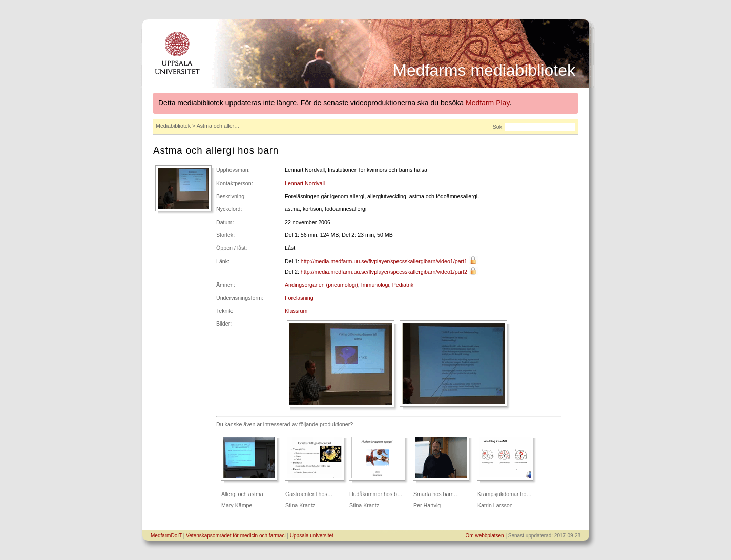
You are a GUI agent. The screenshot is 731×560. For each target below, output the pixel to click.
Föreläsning (299, 298)
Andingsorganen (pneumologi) (321, 285)
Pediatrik (403, 285)
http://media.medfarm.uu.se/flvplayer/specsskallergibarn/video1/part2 (384, 272)
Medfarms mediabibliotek (484, 70)
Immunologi (375, 285)
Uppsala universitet (312, 536)
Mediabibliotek (173, 126)
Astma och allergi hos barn (216, 150)
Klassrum (296, 311)
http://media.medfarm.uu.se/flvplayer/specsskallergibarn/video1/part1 (384, 261)
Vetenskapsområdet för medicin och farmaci (236, 536)
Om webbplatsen (485, 536)
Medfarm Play (487, 103)
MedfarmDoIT (166, 536)
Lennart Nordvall (305, 183)
